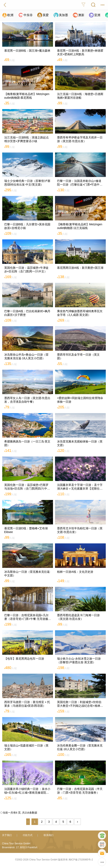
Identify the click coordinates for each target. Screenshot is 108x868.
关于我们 (7, 835)
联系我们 (49, 835)
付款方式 (28, 835)
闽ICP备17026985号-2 (81, 860)
